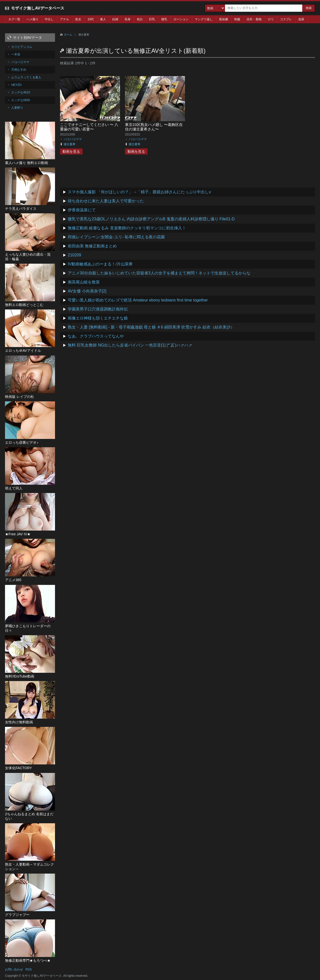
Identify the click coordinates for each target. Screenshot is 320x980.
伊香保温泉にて (82, 210)
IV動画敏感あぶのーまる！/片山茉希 (100, 264)
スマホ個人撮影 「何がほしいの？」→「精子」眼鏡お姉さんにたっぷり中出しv (139, 192)
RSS (29, 969)
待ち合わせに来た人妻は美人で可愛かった (106, 201)
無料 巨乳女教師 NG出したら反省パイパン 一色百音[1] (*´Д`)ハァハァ (130, 345)
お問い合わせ (14, 969)
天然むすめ (19, 70)
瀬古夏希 (69, 144)
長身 (127, 19)
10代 (91, 19)
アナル (64, 19)
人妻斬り (17, 108)
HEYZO (16, 85)
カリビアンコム (22, 47)
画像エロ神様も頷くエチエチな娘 (98, 318)
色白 (140, 19)
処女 (78, 19)
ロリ (271, 19)
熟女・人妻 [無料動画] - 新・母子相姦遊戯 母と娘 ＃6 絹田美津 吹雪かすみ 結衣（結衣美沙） (151, 327)
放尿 (301, 19)
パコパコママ (73, 139)
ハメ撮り (32, 19)
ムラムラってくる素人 (26, 77)
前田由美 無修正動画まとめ (92, 246)
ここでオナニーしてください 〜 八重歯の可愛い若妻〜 (89, 127)
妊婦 (115, 19)
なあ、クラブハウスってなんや (96, 336)
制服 (237, 19)
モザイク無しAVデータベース (38, 8)
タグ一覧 (14, 19)
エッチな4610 (21, 92)
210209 (74, 255)
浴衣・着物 (254, 19)
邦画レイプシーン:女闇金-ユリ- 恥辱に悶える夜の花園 (116, 237)
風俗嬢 (223, 19)
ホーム (68, 35)
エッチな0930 (21, 100)
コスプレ (286, 19)
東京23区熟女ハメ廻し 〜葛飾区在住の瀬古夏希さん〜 (154, 127)
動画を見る (71, 151)
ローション (181, 19)
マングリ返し (204, 19)
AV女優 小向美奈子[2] (87, 291)
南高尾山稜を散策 (84, 282)
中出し (49, 19)
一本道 (16, 54)
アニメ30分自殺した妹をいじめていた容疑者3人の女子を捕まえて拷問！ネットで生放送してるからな (159, 273)
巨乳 (152, 19)
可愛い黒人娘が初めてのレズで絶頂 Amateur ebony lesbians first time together (138, 300)
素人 (103, 19)
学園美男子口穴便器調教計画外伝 (98, 309)
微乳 (164, 19)
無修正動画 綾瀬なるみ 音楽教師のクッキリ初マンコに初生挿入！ (127, 228)
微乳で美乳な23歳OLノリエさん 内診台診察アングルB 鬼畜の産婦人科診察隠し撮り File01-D (151, 219)
